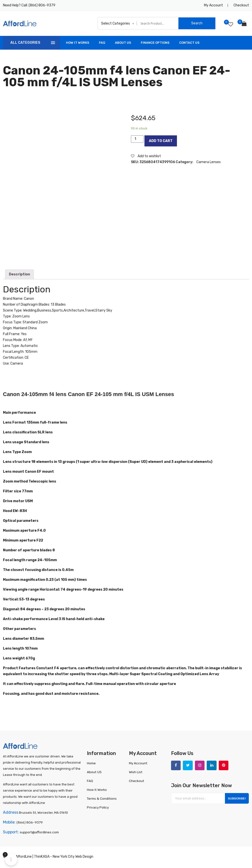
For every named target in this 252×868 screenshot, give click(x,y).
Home (91, 763)
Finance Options (155, 43)
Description (19, 274)
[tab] (19, 274)
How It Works (78, 43)
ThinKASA (42, 858)
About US (123, 43)
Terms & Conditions (102, 798)
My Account (213, 5)
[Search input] (159, 23)
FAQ (102, 43)
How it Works (96, 790)
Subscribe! (236, 800)
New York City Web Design (73, 858)
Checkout (241, 5)
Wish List (135, 772)
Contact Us (189, 43)
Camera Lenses (209, 162)
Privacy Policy (97, 807)
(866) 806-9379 (42, 5)
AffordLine (24, 858)
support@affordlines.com (39, 833)
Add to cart (161, 141)
